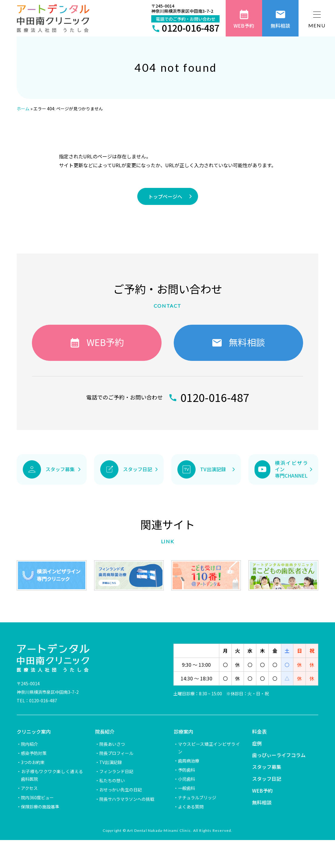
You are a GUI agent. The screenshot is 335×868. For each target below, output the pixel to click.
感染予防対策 (34, 753)
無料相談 (262, 802)
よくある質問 (191, 807)
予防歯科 (186, 770)
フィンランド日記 (116, 771)
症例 (257, 743)
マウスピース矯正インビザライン (209, 748)
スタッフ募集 (267, 767)
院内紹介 (29, 744)
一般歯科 (186, 788)
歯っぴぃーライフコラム (279, 755)
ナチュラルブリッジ (197, 797)
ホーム (23, 109)
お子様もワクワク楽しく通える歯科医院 (52, 775)
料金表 (259, 731)
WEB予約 (262, 790)
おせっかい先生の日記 (121, 790)
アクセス (29, 788)
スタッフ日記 (267, 779)
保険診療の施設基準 (40, 807)
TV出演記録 (111, 762)
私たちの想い (112, 780)
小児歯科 (186, 779)
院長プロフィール (116, 753)
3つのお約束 (33, 762)
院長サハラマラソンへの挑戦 (127, 799)
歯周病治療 (189, 761)
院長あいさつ (112, 744)
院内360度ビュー (37, 797)
